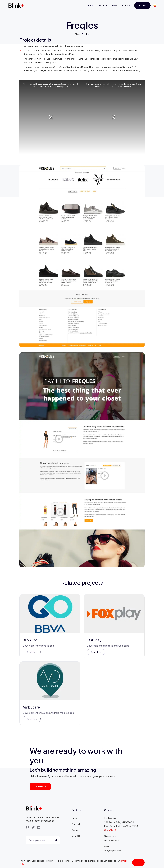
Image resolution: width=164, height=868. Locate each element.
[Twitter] (33, 828)
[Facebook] (27, 828)
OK (138, 862)
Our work (102, 5)
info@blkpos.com (112, 852)
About (115, 5)
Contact (127, 5)
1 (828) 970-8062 (112, 842)
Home (90, 5)
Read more (32, 653)
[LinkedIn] (39, 828)
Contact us (40, 787)
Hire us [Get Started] (142, 5)
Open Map (110, 832)
